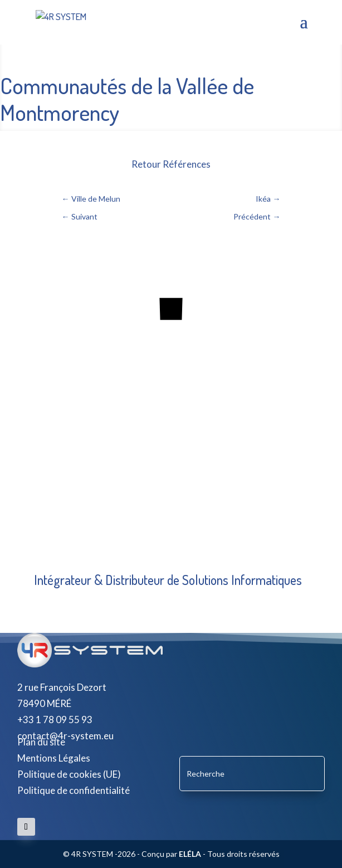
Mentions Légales (54, 758)
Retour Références (171, 164)
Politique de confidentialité (74, 790)
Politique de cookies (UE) (69, 774)
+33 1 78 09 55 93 (55, 720)
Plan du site (41, 742)
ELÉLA (190, 854)
